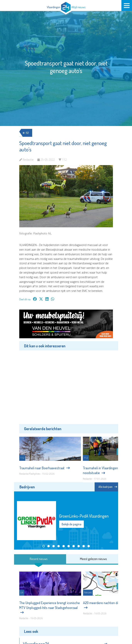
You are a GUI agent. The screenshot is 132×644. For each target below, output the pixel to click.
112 (27, 133)
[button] (44, 546)
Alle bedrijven (108, 487)
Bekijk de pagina (71, 524)
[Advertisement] (66, 387)
